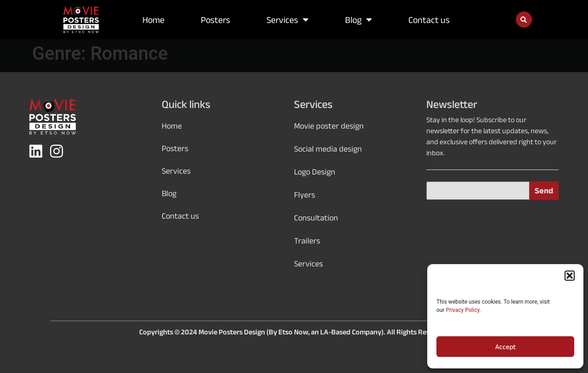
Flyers (305, 195)
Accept (506, 347)
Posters (215, 20)
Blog (359, 20)
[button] (570, 276)
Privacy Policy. (464, 310)
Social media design (328, 149)
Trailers (307, 241)
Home (153, 20)
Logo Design (315, 172)
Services (288, 20)
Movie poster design (329, 126)
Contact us (429, 20)
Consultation (316, 218)
